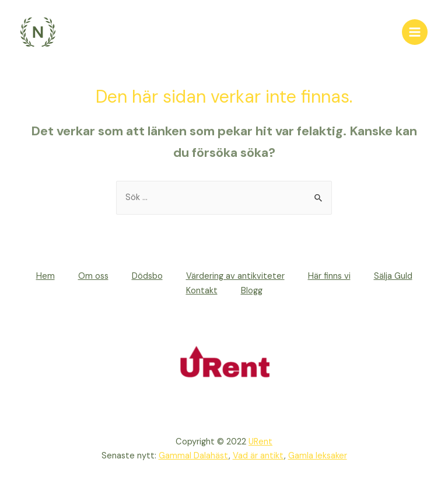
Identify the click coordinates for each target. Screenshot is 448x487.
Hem (45, 276)
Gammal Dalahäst (194, 456)
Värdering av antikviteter (235, 276)
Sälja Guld (393, 276)
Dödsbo (147, 276)
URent (260, 442)
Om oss (93, 276)
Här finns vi (329, 276)
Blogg (252, 291)
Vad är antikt (258, 456)
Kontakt (202, 291)
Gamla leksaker (318, 456)
